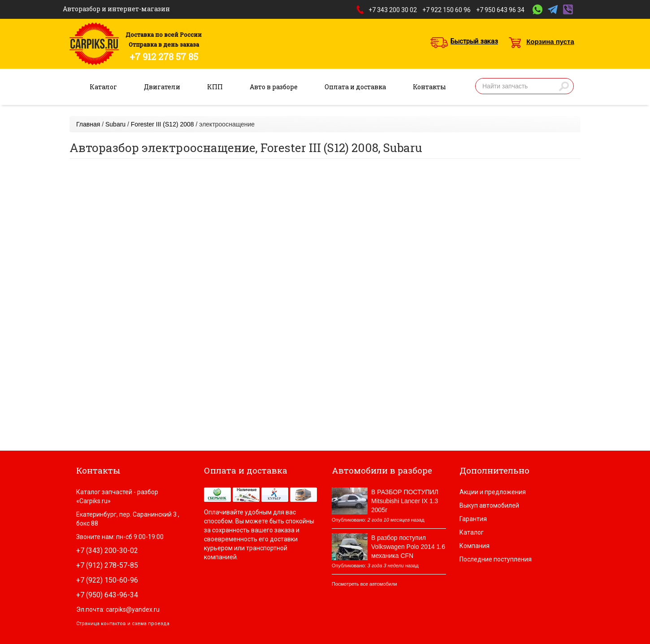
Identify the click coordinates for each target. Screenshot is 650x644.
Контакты (429, 87)
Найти (564, 86)
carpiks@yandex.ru (133, 609)
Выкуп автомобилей (489, 505)
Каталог (103, 87)
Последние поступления (496, 559)
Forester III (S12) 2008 (162, 124)
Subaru (115, 124)
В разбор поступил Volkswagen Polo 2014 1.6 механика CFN (408, 547)
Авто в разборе (274, 87)
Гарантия (473, 519)
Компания (474, 546)
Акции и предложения (493, 492)
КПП (215, 87)
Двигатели (162, 87)
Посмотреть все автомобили (364, 584)
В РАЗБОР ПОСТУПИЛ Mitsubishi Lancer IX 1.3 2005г (405, 501)
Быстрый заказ (474, 41)
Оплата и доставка (355, 87)
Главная (88, 124)
